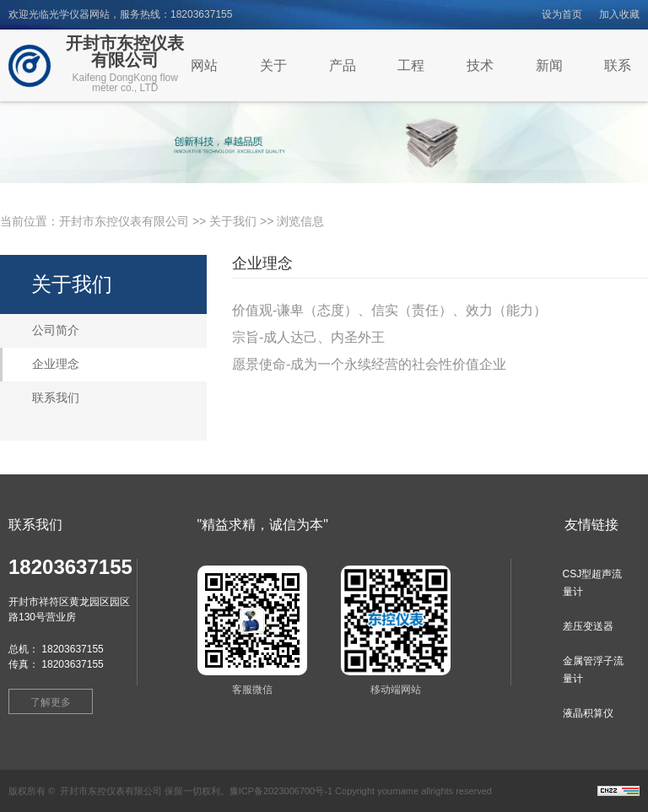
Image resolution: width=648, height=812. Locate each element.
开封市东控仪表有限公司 (124, 221)
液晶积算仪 (588, 713)
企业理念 (56, 364)
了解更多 (51, 702)
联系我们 (56, 398)
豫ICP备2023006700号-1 (281, 791)
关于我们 (233, 221)
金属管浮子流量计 (593, 670)
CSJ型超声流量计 (593, 583)
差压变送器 (588, 626)
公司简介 (56, 330)
